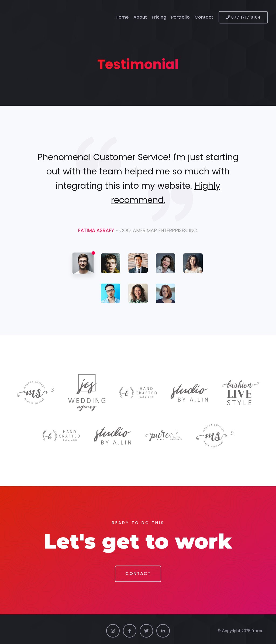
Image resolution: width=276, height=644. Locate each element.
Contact (204, 17)
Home (122, 17)
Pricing (159, 17)
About (140, 17)
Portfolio (180, 17)
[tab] (83, 263)
